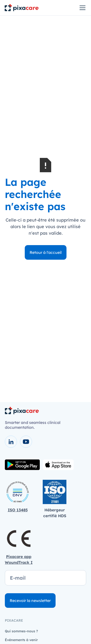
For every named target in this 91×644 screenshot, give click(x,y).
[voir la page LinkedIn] (11, 442)
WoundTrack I (19, 562)
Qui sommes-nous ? (21, 631)
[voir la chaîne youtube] (26, 442)
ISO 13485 (18, 510)
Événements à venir (21, 640)
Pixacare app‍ (19, 557)
